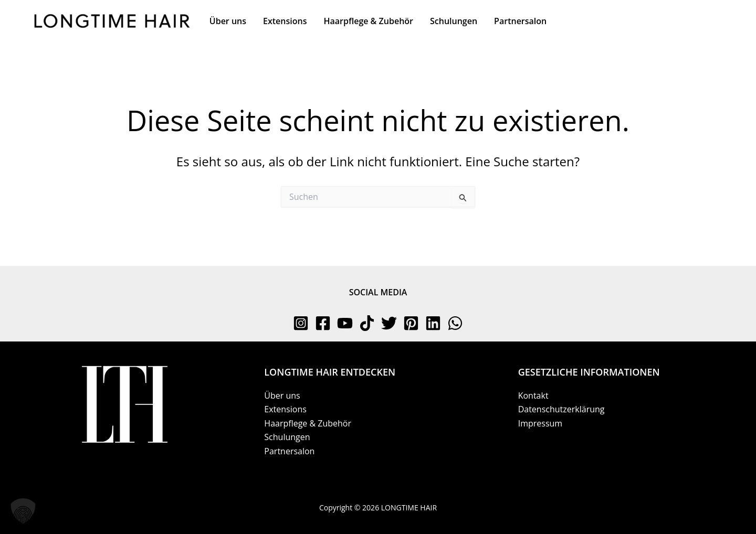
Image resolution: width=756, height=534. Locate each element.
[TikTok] (367, 323)
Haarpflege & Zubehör (308, 423)
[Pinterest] (411, 323)
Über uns (282, 396)
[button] (23, 511)
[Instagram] (301, 323)
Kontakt (533, 396)
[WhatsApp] (455, 323)
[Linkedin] (433, 323)
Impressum (540, 423)
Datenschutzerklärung (561, 409)
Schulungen (287, 437)
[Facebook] (323, 323)
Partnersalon (289, 451)
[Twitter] (389, 323)
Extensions (285, 409)
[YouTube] (345, 323)
